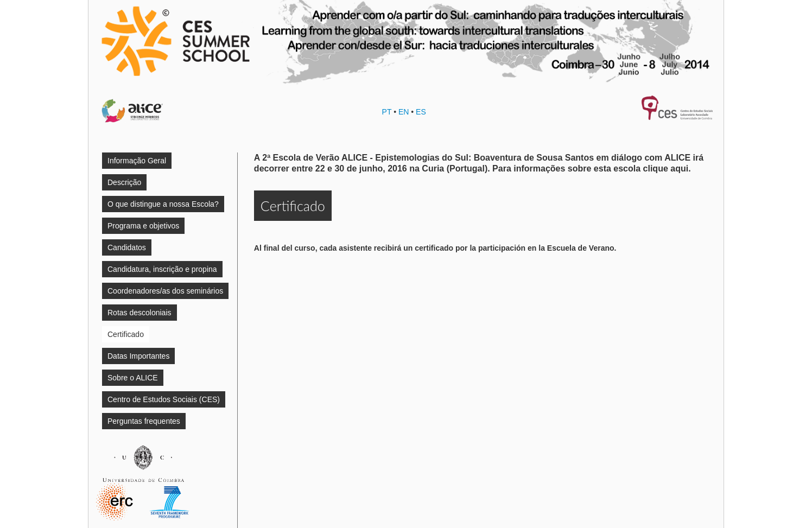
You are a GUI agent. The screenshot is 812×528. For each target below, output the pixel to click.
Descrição (124, 182)
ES (421, 112)
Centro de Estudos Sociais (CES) (164, 399)
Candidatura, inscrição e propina (162, 269)
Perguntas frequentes (144, 421)
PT (387, 112)
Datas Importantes (138, 356)
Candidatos (127, 247)
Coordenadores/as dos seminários (165, 291)
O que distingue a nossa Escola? (163, 204)
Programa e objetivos (143, 226)
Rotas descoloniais (139, 313)
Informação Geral (137, 161)
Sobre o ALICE (133, 378)
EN (404, 112)
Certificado (126, 334)
